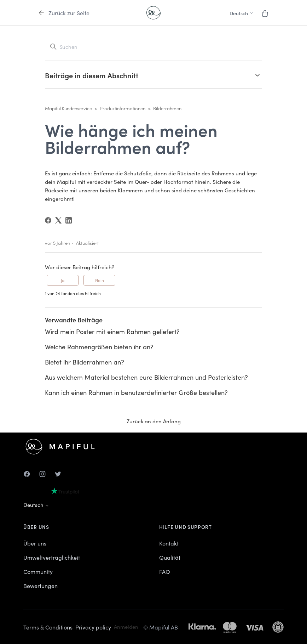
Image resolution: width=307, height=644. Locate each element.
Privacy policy (93, 627)
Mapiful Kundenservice (68, 108)
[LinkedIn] (69, 220)
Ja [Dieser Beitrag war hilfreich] (63, 280)
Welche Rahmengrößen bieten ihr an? (99, 347)
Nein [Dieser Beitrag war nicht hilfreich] (100, 280)
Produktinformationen (123, 108)
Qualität (170, 557)
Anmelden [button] (126, 626)
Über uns (35, 543)
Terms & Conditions (48, 627)
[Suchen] (153, 47)
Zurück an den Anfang (154, 421)
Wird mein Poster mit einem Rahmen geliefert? (112, 331)
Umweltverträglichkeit (52, 557)
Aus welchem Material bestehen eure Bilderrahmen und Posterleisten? (146, 377)
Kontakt (169, 543)
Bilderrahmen (167, 108)
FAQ (165, 571)
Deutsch (36, 505)
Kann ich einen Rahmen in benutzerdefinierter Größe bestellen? (136, 392)
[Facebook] (48, 220)
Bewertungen (40, 586)
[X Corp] (58, 220)
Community (38, 571)
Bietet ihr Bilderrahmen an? (85, 362)
